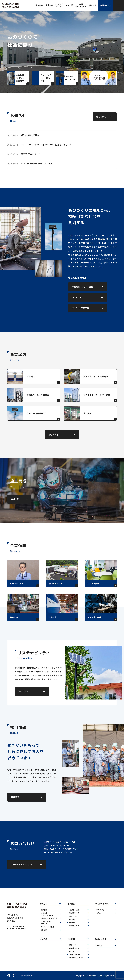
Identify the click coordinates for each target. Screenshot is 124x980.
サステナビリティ (102, 904)
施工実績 (44, 939)
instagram (15, 976)
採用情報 (71, 939)
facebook (9, 976)
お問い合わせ (101, 939)
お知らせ (99, 946)
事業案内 (44, 904)
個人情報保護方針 (27, 976)
